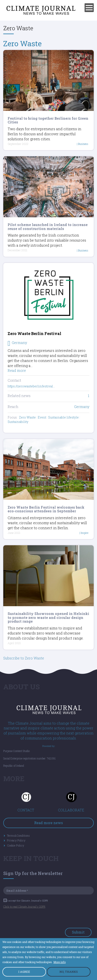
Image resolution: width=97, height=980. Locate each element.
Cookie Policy (16, 845)
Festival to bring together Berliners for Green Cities (48, 120)
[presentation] (36, 919)
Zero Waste (22, 43)
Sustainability (18, 422)
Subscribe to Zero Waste (24, 658)
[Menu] (89, 8)
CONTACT (26, 810)
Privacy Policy (16, 840)
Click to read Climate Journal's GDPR (24, 907)
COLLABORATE (71, 810)
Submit (78, 932)
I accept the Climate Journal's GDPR (26, 901)
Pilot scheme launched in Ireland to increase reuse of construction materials (48, 227)
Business (83, 144)
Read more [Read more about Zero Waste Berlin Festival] (17, 370)
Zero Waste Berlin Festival (34, 333)
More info (60, 962)
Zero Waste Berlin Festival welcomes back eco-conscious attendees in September (46, 509)
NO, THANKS (69, 972)
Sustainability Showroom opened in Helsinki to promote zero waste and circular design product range (48, 617)
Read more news (48, 823)
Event (42, 417)
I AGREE (24, 972)
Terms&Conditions (18, 836)
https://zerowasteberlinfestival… (31, 386)
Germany (82, 407)
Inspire (84, 533)
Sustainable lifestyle (63, 417)
